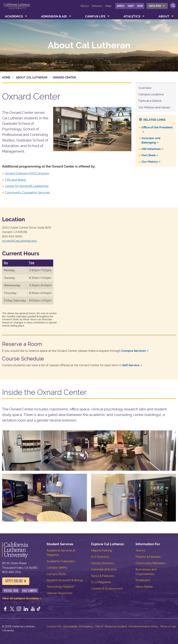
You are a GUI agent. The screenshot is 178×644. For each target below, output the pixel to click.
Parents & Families (148, 557)
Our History (150, 162)
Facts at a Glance (150, 101)
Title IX (99, 626)
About (164, 16)
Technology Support (60, 587)
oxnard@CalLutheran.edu (19, 241)
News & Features (103, 576)
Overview (145, 88)
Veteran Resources (59, 593)
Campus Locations (151, 94)
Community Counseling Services (27, 192)
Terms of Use (168, 626)
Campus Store (56, 574)
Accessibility (70, 626)
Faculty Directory (103, 563)
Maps (108, 6)
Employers (143, 580)
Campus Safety (57, 567)
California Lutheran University (17, 8)
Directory (97, 6)
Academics (14, 16)
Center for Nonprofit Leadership (27, 186)
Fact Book (149, 155)
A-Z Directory (100, 557)
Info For (155, 6)
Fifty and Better (16, 180)
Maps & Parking (102, 550)
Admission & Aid (54, 16)
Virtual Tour (11, 591)
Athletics (132, 16)
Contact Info (54, 626)
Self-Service (131, 365)
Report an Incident (116, 626)
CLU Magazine (101, 582)
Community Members (151, 563)
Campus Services (133, 351)
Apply (121, 6)
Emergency (86, 626)
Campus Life (95, 16)
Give (140, 6)
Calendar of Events (104, 569)
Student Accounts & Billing (65, 580)
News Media (144, 587)
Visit (131, 6)
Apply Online (14, 581)
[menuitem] (157, 6)
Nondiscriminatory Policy (143, 626)
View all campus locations (20, 598)
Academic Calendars (61, 561)
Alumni (140, 550)
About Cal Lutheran (89, 45)
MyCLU (85, 6)
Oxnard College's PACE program (27, 173)
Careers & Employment (107, 589)
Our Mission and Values (154, 107)
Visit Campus (30, 591)
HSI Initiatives (151, 149)
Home (6, 77)
